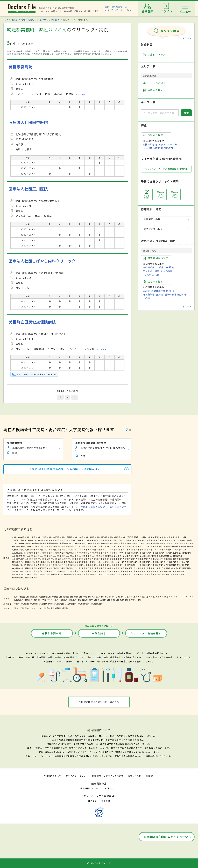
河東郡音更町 (185, 568)
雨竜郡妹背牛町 (117, 553)
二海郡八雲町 (144, 543)
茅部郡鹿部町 (120, 543)
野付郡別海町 (164, 574)
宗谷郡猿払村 (18, 562)
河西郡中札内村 (100, 571)
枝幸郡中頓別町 (47, 562)
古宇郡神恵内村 (84, 549)
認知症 (146, 291)
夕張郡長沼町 (46, 553)
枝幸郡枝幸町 (61, 562)
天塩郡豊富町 (74, 562)
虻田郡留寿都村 (171, 546)
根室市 (108, 540)
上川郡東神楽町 (19, 556)
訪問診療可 (167, 148)
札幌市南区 (78, 537)
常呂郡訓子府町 (34, 565)
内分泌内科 (19, 600)
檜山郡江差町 (173, 543)
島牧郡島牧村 (88, 546)
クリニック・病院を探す (146, 633)
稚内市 (47, 540)
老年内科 (93, 600)
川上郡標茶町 (109, 574)
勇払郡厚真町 (31, 568)
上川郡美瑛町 (98, 556)
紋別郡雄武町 (144, 565)
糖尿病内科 (110, 597)
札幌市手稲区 (114, 537)
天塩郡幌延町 (131, 562)
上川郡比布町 (46, 556)
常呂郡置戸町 (48, 565)
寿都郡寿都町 (101, 546)
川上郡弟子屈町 (124, 574)
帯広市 (172, 537)
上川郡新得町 (59, 571)
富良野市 (153, 540)
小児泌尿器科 (84, 604)
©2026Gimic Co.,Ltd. (99, 863)
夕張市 (185, 537)
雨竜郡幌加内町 (89, 559)
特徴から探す (153, 135)
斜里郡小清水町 (19, 565)
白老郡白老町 (18, 568)
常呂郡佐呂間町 (62, 565)
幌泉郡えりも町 (154, 568)
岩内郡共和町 (46, 549)
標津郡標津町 (18, 577)
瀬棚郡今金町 (59, 546)
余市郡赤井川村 (152, 549)
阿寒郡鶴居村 (138, 574)
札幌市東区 (41, 537)
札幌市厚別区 (101, 537)
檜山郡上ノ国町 (187, 543)
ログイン (92, 801)
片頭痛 (146, 298)
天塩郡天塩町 (183, 559)
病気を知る (99, 633)
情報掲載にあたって (90, 788)
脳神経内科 (83, 600)
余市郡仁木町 (125, 549)
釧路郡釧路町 (70, 574)
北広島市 (182, 540)
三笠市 (102, 540)
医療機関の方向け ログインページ (166, 837)
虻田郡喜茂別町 (186, 546)
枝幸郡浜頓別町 (32, 562)
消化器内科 (24, 597)
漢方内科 (168, 597)
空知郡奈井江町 (180, 549)
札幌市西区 (89, 537)
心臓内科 (120, 597)
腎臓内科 (78, 597)
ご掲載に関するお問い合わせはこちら (99, 702)
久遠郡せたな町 (73, 546)
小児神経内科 (71, 604)
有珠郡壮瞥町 (183, 565)
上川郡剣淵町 (18, 559)
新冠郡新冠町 (114, 568)
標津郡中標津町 (178, 574)
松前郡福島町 (66, 543)
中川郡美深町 (44, 559)
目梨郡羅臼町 (31, 577)
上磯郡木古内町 (93, 543)
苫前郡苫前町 (129, 559)
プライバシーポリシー (77, 776)
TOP (6, 20)
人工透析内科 (98, 597)
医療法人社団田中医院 (28, 122)
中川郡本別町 (18, 574)
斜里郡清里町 (183, 562)
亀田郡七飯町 (107, 543)
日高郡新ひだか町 (170, 568)
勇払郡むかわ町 (73, 568)
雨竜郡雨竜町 (146, 553)
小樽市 (144, 537)
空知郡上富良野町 (114, 556)
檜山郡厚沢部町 (19, 546)
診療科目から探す (156, 55)
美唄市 (54, 540)
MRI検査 (169, 267)
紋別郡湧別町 (90, 565)
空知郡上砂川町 (19, 553)
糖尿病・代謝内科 (42, 600)
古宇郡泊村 (71, 549)
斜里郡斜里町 (170, 562)
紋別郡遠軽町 (76, 565)
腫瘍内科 (138, 597)
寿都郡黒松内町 (115, 546)
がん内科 (55, 600)
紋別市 (81, 540)
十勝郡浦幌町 (57, 574)
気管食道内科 (45, 597)
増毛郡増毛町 (103, 559)
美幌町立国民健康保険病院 (32, 322)
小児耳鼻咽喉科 (46, 604)
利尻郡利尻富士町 (116, 562)
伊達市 (174, 540)
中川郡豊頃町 (179, 571)
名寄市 (95, 540)
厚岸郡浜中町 (96, 574)
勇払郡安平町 (59, 568)
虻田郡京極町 (18, 549)
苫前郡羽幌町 (142, 559)
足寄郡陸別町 (44, 574)
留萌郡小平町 (116, 559)
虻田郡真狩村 (157, 546)
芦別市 (60, 540)
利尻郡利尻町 (101, 562)
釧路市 (165, 537)
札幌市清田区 (127, 537)
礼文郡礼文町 (88, 562)
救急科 (65, 608)
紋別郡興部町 (116, 565)
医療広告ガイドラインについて (108, 776)
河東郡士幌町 (18, 571)
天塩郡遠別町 (170, 559)
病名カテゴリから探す (48, 20)
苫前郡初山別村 (156, 559)
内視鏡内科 (158, 597)
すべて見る (81, 94)
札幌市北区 (30, 537)
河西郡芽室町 (86, 571)
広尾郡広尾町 (140, 571)
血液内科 (129, 597)
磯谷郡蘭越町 (129, 546)
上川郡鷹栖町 (185, 553)
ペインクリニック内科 (183, 597)
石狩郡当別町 (25, 543)
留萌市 (31, 540)
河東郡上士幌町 (32, 571)
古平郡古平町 (111, 549)
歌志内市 (137, 540)
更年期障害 (149, 294)
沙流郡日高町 (88, 568)
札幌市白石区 (53, 537)
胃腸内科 (34, 597)
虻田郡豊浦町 (170, 565)
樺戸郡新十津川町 (101, 553)
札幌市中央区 (18, 537)
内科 (16, 597)
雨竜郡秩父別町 (132, 553)
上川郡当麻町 (33, 556)
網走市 (24, 540)
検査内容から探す (156, 258)
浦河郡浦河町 (127, 568)
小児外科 (25, 604)
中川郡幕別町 (153, 571)
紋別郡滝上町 (103, 565)
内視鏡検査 (149, 267)
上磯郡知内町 (79, 543)
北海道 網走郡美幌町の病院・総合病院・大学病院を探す (65, 469)
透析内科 (64, 600)
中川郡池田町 (166, 571)
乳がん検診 (167, 271)
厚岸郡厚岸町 (83, 574)
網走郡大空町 (157, 565)
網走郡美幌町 (27, 20)
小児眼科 (34, 604)
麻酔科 (58, 608)
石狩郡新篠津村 (39, 543)
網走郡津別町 (157, 562)
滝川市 (122, 540)
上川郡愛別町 (59, 556)
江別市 (67, 540)
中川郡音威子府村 (59, 559)
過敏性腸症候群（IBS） (164, 291)
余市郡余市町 (138, 549)
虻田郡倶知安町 (32, 549)
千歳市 (115, 540)
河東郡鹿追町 (46, 571)
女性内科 (73, 600)
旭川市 (151, 537)
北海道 (14, 20)
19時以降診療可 (151, 148)
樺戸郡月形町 (72, 553)
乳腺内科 (124, 600)
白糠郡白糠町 (151, 574)
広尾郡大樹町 (127, 571)
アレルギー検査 (151, 271)
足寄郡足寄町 (31, 574)
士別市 (88, 540)
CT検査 (160, 267)
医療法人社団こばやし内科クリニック (42, 261)
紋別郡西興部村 (130, 565)
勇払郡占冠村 (163, 556)
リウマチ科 (19, 608)
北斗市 (15, 543)
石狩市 (190, 540)
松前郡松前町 (53, 543)
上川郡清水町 (72, 571)
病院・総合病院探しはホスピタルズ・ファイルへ (118, 8)
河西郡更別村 (114, 571)
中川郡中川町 (74, 559)
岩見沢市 (16, 540)
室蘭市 (158, 537)
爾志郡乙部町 (33, 546)
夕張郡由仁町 (33, 553)
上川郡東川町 (86, 556)
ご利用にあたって (52, 776)
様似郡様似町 (140, 568)
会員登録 (106, 801)
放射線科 (51, 608)
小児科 (17, 604)
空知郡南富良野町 (148, 556)
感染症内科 (147, 597)
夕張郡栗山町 (59, 553)
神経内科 (87, 597)
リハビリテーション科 (35, 608)
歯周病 (160, 294)
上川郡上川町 (72, 556)
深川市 (145, 540)
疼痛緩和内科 (104, 600)
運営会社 (150, 776)
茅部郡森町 (132, 543)
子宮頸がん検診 (151, 275)
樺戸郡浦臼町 (86, 553)
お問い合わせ (135, 776)
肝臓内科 (115, 600)
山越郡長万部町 (158, 543)
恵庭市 (167, 540)
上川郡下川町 (31, 559)
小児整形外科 (97, 604)
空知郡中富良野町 (131, 556)
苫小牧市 (39, 540)
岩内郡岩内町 (59, 549)
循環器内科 (68, 597)
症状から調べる (52, 633)
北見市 (178, 537)
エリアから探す (154, 83)
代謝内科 (29, 600)
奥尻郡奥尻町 (46, 546)
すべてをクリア (184, 38)
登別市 (161, 540)
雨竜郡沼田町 (172, 553)
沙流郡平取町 (101, 568)
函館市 (137, 537)
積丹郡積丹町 (98, 549)
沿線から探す (153, 90)
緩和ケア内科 (135, 600)
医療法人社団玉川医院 (28, 189)
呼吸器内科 (57, 597)
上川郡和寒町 (176, 556)
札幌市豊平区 (66, 537)
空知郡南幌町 (166, 549)
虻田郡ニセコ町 (143, 546)
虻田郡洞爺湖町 (45, 568)
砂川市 (129, 540)
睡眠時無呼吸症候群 (175, 294)
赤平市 (74, 540)
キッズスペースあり (169, 144)
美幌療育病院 (20, 67)
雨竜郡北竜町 (159, 553)
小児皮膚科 (59, 604)
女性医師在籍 (150, 144)
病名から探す (153, 282)
